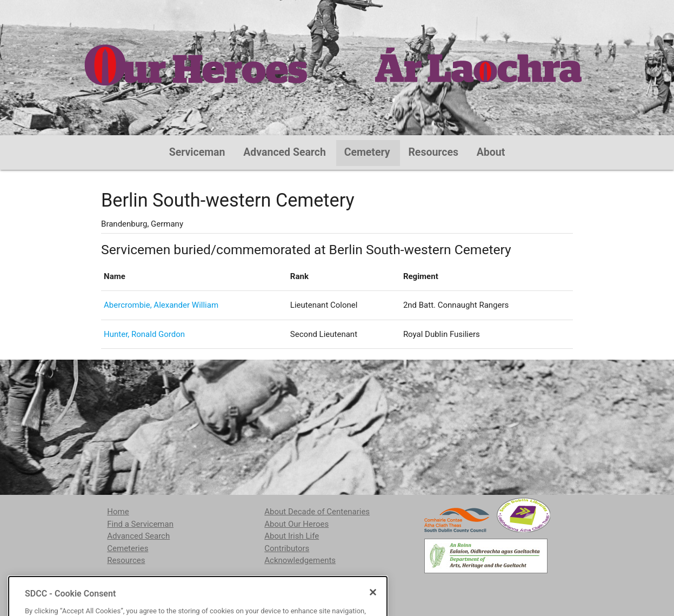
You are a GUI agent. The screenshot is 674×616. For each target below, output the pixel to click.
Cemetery (367, 152)
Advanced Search (285, 152)
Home (118, 512)
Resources (433, 152)
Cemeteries (128, 548)
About (491, 152)
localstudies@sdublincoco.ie (196, 588)
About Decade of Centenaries (317, 512)
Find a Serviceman (140, 524)
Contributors (287, 548)
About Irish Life (292, 536)
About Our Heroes (296, 524)
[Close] (373, 611)
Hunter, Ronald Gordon (144, 334)
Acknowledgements (300, 560)
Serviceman (197, 152)
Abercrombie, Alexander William (161, 305)
